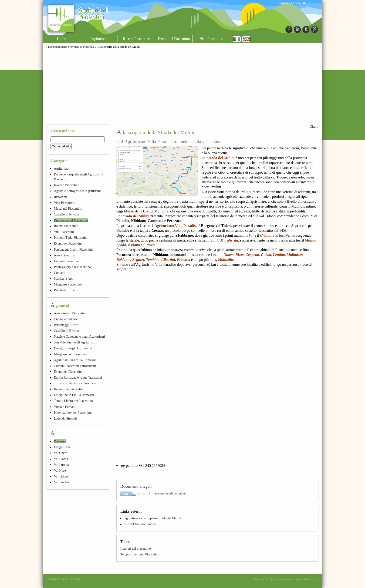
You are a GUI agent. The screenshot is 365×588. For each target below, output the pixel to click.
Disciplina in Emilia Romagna (74, 395)
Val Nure (60, 470)
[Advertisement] (182, 86)
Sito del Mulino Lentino (140, 524)
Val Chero (61, 453)
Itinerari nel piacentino (136, 548)
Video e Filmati (64, 407)
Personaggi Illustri (66, 325)
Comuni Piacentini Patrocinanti (75, 366)
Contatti (59, 273)
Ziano (314, 126)
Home (61, 39)
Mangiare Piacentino (68, 284)
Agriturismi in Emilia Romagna (75, 360)
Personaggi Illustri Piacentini (73, 249)
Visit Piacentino (211, 39)
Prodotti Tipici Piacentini (71, 238)
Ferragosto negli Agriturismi (73, 348)
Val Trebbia (62, 482)
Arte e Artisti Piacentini (70, 313)
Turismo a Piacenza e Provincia (75, 383)
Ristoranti (60, 197)
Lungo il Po (62, 447)
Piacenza (60, 441)
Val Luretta (61, 465)
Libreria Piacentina (67, 261)
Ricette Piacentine (136, 39)
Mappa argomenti (283, 579)
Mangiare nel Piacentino (70, 354)
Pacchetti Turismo (66, 290)
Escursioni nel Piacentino (71, 220)
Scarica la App (64, 279)
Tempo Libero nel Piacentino (140, 554)
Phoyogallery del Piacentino (73, 413)
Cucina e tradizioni (67, 319)
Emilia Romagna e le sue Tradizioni (78, 377)
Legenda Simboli (65, 418)
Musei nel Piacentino (68, 208)
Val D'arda (61, 459)
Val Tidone (61, 476)
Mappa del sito (262, 579)
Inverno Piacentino (66, 185)
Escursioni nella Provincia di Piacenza (71, 47)
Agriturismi (99, 39)
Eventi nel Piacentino (174, 39)
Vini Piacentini (64, 232)
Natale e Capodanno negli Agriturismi (79, 336)
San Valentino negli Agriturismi (75, 342)
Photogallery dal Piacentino (72, 267)
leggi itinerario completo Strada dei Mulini (152, 518)
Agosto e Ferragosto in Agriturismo (78, 191)
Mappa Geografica (306, 579)
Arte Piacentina (64, 255)
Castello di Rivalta (66, 214)
